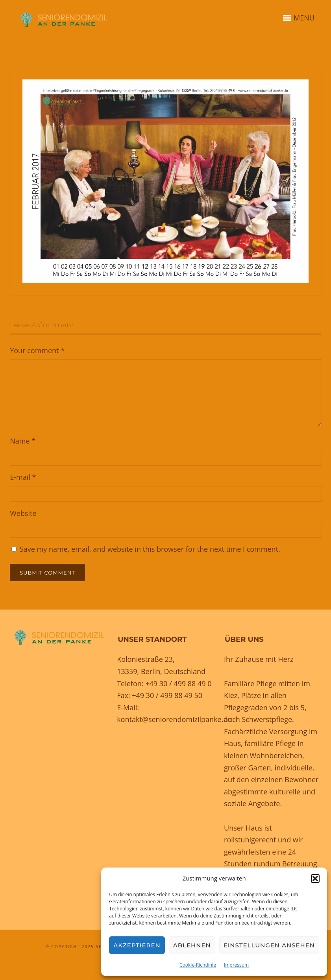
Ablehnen (192, 945)
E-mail (23, 477)
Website (23, 513)
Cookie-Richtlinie (198, 965)
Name (23, 441)
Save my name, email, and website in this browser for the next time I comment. (150, 549)
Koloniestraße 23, (146, 659)
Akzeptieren (137, 945)
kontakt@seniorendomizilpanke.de (174, 719)
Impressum (236, 965)
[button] (315, 879)
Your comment (37, 350)
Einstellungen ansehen (269, 945)
